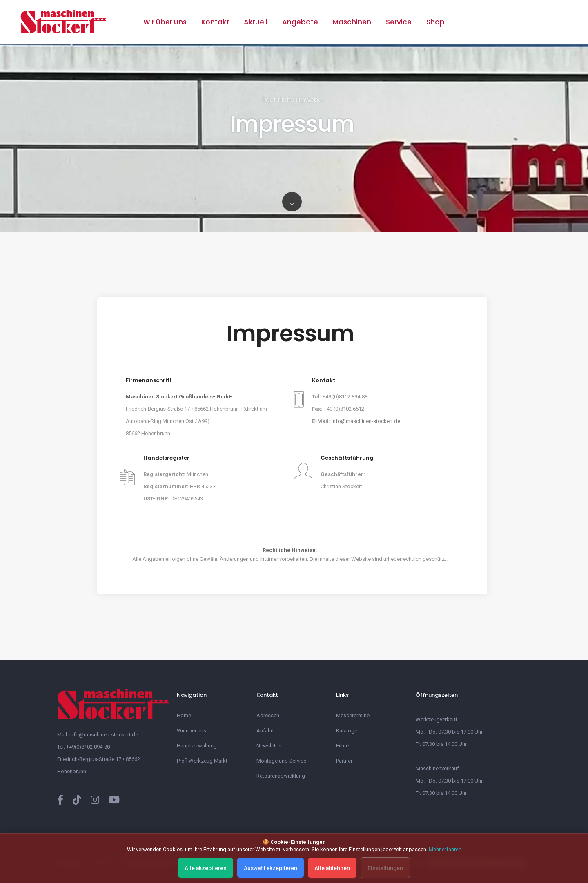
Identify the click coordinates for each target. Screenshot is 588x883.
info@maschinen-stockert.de (366, 421)
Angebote (300, 22)
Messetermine (353, 715)
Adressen (268, 715)
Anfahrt (265, 731)
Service (399, 22)
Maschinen (352, 22)
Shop (435, 22)
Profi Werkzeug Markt (202, 761)
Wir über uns (165, 22)
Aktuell (256, 22)
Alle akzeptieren (210, 868)
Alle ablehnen (332, 868)
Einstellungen (382, 868)
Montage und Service (281, 761)
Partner (344, 761)
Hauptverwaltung (197, 746)
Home (184, 715)
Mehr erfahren (445, 851)
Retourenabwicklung (281, 776)
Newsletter (269, 746)
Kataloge (347, 731)
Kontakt (215, 22)
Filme (342, 746)
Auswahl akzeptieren (273, 868)
